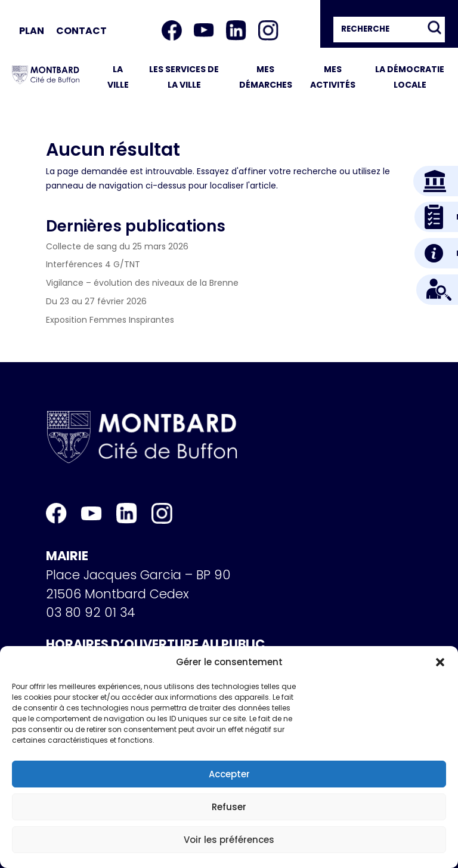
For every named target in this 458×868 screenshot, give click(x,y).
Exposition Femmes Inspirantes (110, 320)
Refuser (229, 807)
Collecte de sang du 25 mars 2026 (117, 246)
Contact (81, 31)
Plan (32, 31)
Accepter (229, 774)
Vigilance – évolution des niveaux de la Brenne (142, 283)
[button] (440, 662)
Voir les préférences (229, 840)
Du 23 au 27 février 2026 (96, 301)
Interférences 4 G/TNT (93, 264)
